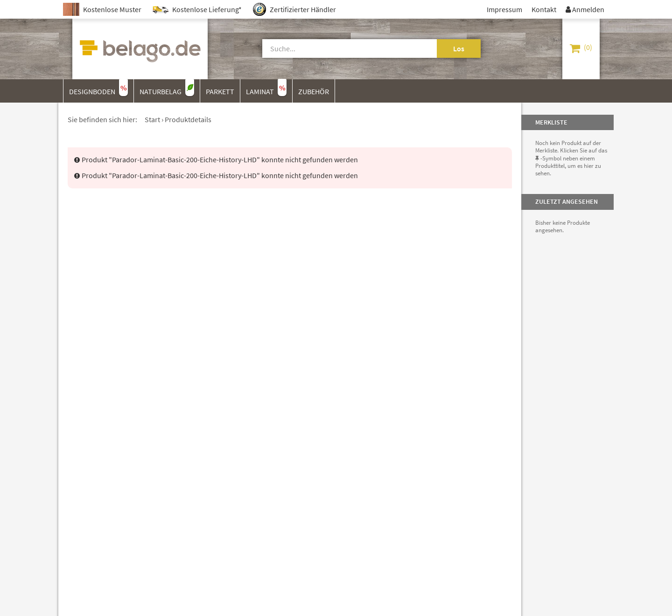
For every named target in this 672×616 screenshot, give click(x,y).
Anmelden (585, 9)
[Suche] (339, 48)
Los (459, 48)
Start (152, 119)
